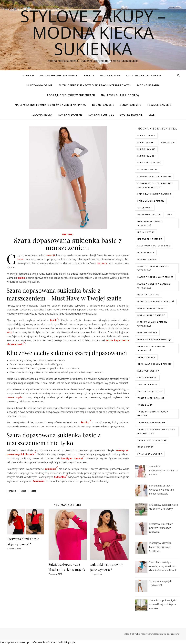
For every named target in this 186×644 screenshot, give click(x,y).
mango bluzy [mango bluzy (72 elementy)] (146, 253)
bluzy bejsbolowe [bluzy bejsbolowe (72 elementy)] (149, 163)
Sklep (152, 115)
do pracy (102, 263)
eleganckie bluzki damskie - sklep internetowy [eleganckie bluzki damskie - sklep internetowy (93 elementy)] (155, 185)
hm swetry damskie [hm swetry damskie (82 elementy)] (150, 239)
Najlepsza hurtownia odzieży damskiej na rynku (51, 105)
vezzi (23, 491)
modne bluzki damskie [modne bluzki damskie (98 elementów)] (152, 308)
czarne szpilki (15, 397)
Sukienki (28, 75)
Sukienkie (61, 477)
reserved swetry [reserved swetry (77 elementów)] (148, 371)
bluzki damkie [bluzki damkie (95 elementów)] (146, 149)
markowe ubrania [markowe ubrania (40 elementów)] (149, 295)
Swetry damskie (131, 115)
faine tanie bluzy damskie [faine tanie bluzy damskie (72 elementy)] (154, 194)
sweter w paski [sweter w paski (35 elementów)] (147, 384)
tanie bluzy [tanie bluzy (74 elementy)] (145, 405)
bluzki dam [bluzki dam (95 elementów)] (168, 142)
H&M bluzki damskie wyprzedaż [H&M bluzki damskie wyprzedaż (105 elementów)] (150, 223)
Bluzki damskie (103, 105)
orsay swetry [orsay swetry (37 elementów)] (146, 357)
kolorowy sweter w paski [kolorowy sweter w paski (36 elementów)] (154, 246)
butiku (86, 422)
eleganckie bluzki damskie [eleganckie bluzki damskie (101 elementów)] (154, 176)
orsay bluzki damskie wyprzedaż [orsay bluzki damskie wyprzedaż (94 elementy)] (151, 348)
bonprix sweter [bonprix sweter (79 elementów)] (148, 170)
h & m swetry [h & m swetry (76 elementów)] (146, 232)
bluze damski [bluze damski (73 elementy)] (146, 142)
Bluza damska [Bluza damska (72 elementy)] (146, 135)
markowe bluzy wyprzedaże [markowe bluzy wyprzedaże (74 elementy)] (155, 277)
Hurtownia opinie (40, 85)
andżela (12, 491)
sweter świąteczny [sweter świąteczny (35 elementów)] (150, 391)
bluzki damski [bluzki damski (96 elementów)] (146, 156)
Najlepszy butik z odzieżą (120, 95)
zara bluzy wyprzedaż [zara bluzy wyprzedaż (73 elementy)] (152, 440)
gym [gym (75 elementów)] (170, 214)
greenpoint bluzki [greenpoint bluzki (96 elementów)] (149, 214)
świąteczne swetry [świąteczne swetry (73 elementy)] (150, 454)
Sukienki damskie (70, 115)
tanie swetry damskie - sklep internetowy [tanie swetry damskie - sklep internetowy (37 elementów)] (156, 431)
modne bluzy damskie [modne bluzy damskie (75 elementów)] (151, 315)
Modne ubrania (149, 85)
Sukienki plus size (101, 115)
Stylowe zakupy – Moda (144, 75)
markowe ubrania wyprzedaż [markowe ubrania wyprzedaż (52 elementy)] (156, 301)
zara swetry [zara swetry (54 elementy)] (146, 447)
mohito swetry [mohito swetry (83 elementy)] (147, 333)
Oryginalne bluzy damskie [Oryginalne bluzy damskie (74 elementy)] (154, 364)
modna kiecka (110, 75)
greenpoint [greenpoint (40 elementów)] (145, 208)
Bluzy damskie (130, 105)
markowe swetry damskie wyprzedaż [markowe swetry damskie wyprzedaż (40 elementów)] (154, 286)
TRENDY (89, 75)
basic (20, 259)
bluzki (21, 278)
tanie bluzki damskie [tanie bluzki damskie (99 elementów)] (151, 398)
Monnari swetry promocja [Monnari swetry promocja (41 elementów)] (155, 340)
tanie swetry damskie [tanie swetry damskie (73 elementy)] (151, 423)
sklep (10, 332)
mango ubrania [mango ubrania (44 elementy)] (147, 259)
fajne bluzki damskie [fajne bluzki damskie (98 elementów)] (151, 201)
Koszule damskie (159, 105)
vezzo (34, 491)
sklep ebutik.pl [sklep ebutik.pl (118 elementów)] (147, 378)
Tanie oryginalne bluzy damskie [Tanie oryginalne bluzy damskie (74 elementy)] (153, 414)
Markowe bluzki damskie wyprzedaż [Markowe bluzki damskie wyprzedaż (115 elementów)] (153, 268)
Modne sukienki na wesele (59, 75)
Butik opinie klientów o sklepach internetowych (95, 85)
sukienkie (51, 469)
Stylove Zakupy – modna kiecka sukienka (93, 32)
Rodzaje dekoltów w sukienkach (71, 95)
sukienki (50, 255)
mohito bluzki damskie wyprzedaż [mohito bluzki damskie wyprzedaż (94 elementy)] (152, 324)
